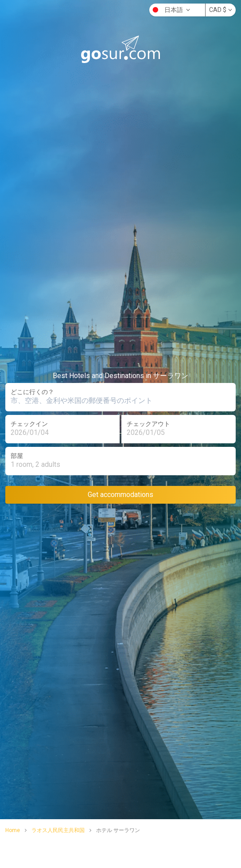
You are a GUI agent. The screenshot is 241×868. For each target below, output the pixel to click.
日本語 (171, 10)
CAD (221, 10)
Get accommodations (120, 495)
